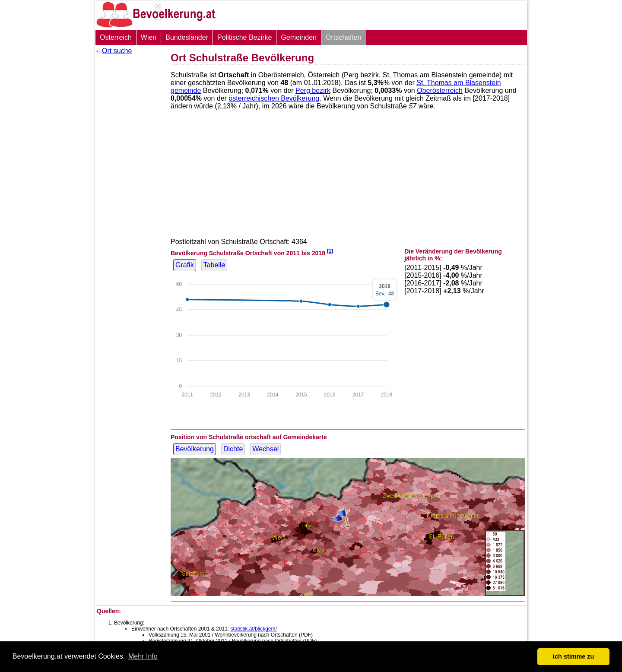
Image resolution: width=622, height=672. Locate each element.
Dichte (233, 449)
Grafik (185, 265)
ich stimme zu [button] (573, 656)
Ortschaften (344, 37)
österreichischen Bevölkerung (274, 98)
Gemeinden (299, 37)
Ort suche (117, 51)
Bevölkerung (195, 449)
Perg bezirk (313, 90)
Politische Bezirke (244, 37)
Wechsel (265, 449)
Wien (149, 37)
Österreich (116, 37)
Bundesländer (187, 37)
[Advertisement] (130, 188)
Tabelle (214, 265)
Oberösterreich (440, 90)
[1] (330, 251)
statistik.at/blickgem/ (253, 629)
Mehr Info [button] (143, 656)
